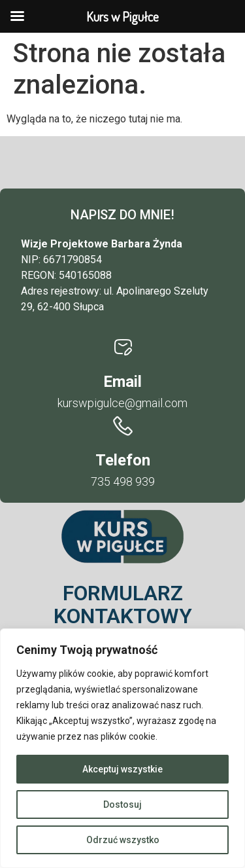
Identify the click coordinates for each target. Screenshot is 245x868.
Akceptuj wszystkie (122, 769)
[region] (122, 748)
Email (122, 382)
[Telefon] (123, 426)
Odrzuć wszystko (123, 840)
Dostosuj (122, 805)
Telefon (123, 460)
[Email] (123, 348)
